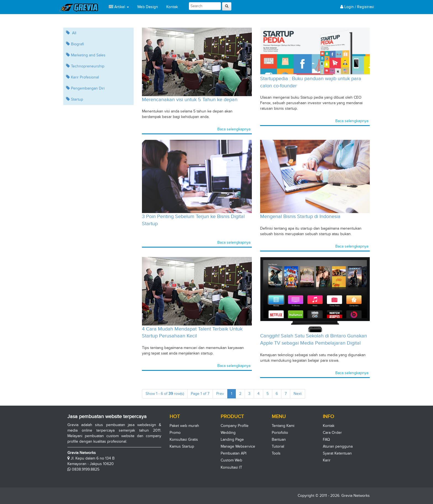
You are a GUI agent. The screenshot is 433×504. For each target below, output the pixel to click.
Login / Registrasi (357, 7)
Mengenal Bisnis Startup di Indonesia (300, 216)
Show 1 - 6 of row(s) (167, 395)
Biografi (75, 44)
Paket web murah (184, 426)
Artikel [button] (119, 7)
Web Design (148, 7)
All (71, 33)
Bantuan (279, 439)
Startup (75, 99)
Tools (276, 453)
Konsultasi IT (231, 467)
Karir (327, 460)
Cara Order (332, 433)
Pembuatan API (233, 453)
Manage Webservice (238, 446)
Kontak (172, 7)
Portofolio (280, 433)
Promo (175, 433)
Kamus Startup (182, 446)
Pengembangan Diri (85, 88)
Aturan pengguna (338, 446)
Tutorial (278, 446)
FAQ (326, 439)
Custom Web (231, 460)
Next (299, 393)
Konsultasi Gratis (184, 439)
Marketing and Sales (86, 55)
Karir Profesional (82, 77)
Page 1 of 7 (202, 395)
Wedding (228, 433)
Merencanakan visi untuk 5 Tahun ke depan (190, 99)
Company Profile (235, 426)
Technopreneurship (85, 66)
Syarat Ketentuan (337, 453)
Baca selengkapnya (234, 129)
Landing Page (232, 439)
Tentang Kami (283, 426)
